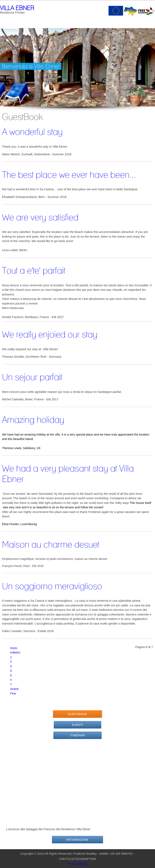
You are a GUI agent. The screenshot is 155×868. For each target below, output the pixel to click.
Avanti (14, 689)
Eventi (78, 725)
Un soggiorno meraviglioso (52, 586)
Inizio (14, 648)
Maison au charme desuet (51, 544)
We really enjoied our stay (50, 334)
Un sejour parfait (32, 377)
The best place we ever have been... (69, 174)
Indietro (15, 652)
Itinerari (77, 735)
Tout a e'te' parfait (34, 270)
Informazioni (77, 840)
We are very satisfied (40, 217)
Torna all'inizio (78, 864)
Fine (13, 693)
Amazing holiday (33, 420)
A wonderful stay (32, 132)
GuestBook (77, 714)
